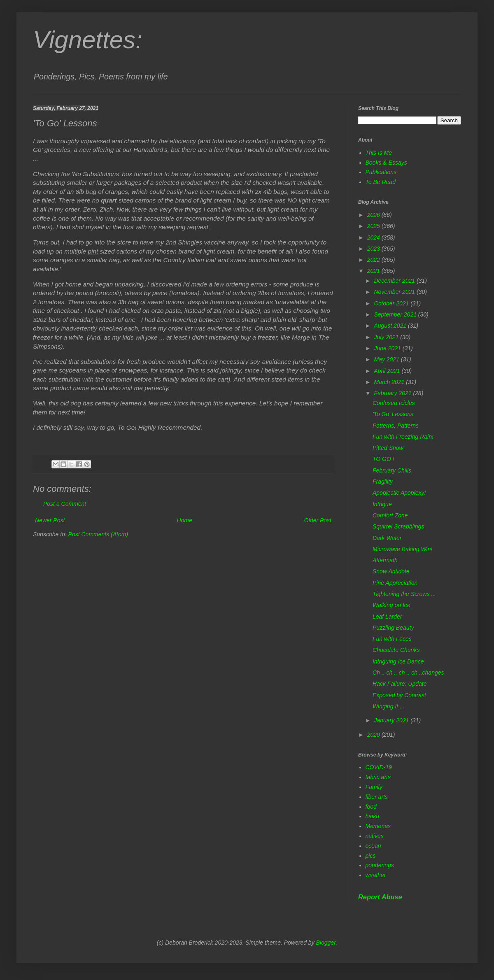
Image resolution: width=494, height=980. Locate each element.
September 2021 (396, 314)
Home (184, 520)
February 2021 (393, 393)
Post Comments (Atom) (98, 534)
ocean (373, 846)
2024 (374, 237)
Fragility (383, 482)
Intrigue (382, 504)
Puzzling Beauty (393, 628)
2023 (374, 249)
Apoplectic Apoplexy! (399, 493)
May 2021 (387, 359)
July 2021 (387, 337)
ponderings (380, 865)
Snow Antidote (391, 571)
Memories (378, 826)
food (371, 807)
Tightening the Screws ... (404, 594)
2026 (374, 215)
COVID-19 (379, 767)
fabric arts (378, 777)
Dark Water (387, 538)
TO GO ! (383, 459)
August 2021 (391, 326)
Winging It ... (389, 706)
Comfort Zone (390, 515)
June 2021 (388, 348)
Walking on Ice (391, 605)
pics (371, 856)
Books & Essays (386, 163)
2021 (374, 271)
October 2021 (392, 303)
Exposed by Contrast (399, 695)
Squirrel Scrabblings (398, 526)
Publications (381, 172)
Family (374, 787)
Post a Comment (65, 504)
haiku (372, 816)
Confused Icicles (394, 403)
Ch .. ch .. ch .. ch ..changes (408, 673)
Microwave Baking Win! (402, 549)
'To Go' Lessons (393, 414)
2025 (374, 226)
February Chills (392, 470)
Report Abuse (380, 897)
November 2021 (395, 292)
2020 (374, 735)
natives (375, 836)
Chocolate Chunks (396, 650)
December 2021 (395, 281)
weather (376, 875)
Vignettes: (88, 40)
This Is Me (379, 153)
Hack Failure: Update (400, 684)
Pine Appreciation (395, 583)
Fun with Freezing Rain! (403, 437)
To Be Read (381, 182)
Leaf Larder (387, 617)
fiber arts (377, 797)
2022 (374, 260)
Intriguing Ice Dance (398, 661)
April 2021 (388, 371)
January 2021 (392, 720)
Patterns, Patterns (396, 426)
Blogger (326, 943)
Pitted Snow (388, 448)
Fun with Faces (392, 639)
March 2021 (390, 382)
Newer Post (50, 520)
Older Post (318, 520)
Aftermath (385, 560)
